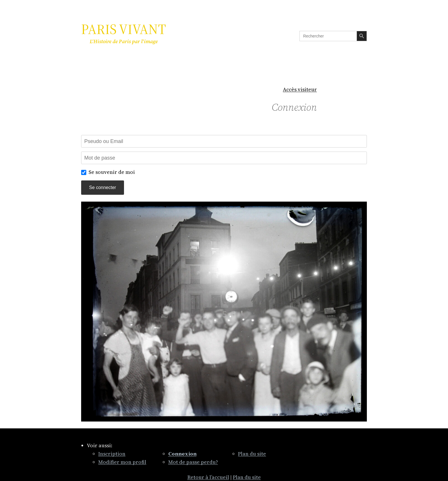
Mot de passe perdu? (193, 462)
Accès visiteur (300, 89)
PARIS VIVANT (124, 29)
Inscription (112, 454)
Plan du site (252, 454)
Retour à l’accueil (208, 477)
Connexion (294, 107)
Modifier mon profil (122, 462)
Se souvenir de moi (112, 172)
